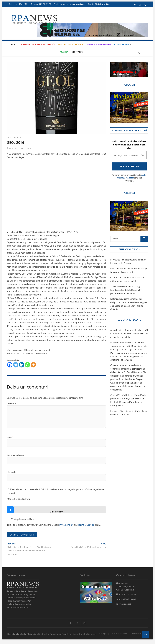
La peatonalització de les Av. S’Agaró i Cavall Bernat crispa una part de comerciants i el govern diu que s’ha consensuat (128, 383)
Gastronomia (14, 137)
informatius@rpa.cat (126, 599)
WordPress (67, 634)
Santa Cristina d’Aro (99, 44)
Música (64, 52)
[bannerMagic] (129, 94)
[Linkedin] (22, 365)
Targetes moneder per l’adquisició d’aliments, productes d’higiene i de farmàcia (129, 356)
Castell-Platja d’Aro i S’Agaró (37, 44)
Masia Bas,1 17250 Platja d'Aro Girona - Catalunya (125, 586)
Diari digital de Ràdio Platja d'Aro (22, 634)
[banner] (93, 24)
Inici (14, 44)
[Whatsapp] (27, 365)
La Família (124, 414)
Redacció (12, 148)
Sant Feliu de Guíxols (70, 44)
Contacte (77, 52)
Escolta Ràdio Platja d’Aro (99, 4)
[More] (33, 365)
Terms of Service (86, 525)
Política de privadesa (119, 634)
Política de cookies (139, 633)
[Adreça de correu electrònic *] (129, 155)
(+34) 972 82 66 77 (41, 4)
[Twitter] (16, 365)
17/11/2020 (25, 148)
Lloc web (11, 472)
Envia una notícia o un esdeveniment (69, 4)
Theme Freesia (55, 634)
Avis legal (103, 634)
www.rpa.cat (124, 604)
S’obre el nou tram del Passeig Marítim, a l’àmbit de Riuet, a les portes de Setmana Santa (126, 290)
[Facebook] (10, 365)
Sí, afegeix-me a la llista (20, 519)
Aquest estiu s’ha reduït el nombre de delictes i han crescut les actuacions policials (129, 334)
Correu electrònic (16, 455)
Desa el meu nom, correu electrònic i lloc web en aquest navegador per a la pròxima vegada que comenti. (55, 491)
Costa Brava (122, 44)
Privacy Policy (66, 525)
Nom (10, 437)
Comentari (13, 403)
